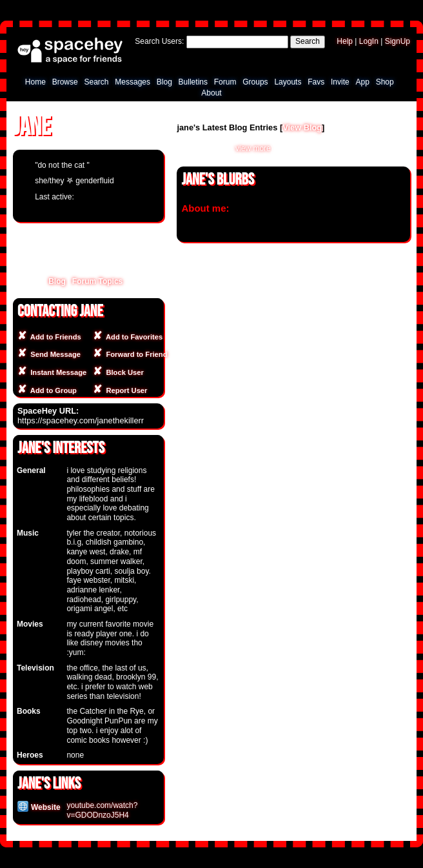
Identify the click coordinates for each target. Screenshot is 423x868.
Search (308, 41)
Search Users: (159, 41)
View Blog (302, 127)
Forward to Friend (134, 354)
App (363, 82)
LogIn (369, 41)
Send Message (54, 354)
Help (345, 41)
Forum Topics (97, 281)
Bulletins (193, 82)
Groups (255, 82)
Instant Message (56, 372)
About (211, 93)
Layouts (288, 82)
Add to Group (52, 390)
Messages (133, 82)
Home (35, 82)
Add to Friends (54, 337)
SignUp (398, 41)
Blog (164, 82)
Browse (65, 82)
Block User (123, 372)
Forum (225, 82)
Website (39, 807)
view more (253, 148)
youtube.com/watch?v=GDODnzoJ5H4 (102, 810)
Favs (316, 82)
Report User (124, 390)
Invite (340, 82)
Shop (385, 82)
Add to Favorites (132, 337)
